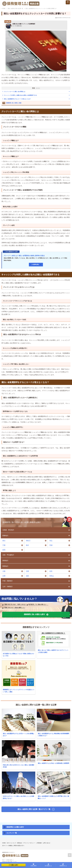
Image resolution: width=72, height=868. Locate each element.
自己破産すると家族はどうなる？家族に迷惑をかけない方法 (18, 655)
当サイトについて (11, 843)
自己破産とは (48, 865)
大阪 (4, 571)
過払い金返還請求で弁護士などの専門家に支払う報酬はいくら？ (53, 797)
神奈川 (28, 540)
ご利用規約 (39, 843)
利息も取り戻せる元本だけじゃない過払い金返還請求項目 (18, 766)
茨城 (51, 545)
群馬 (4, 550)
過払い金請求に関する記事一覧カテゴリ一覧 (34, 809)
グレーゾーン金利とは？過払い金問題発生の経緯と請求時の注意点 (24, 256)
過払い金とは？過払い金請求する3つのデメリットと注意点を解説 (53, 651)
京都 (27, 571)
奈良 (51, 571)
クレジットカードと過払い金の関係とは (15, 92)
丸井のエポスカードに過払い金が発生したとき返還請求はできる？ (18, 797)
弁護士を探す (14, 865)
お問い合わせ (46, 843)
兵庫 (4, 576)
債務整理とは (63, 865)
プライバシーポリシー (29, 843)
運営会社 (20, 843)
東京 (4, 540)
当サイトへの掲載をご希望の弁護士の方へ (13, 846)
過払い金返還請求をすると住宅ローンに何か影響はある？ (18, 735)
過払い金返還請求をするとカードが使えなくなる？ (18, 99)
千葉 (4, 545)
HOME (4, 843)
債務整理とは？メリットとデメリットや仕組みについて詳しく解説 (18, 691)
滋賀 (27, 576)
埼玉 (51, 540)
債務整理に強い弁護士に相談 (12, 103)
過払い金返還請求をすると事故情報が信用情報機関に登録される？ (53, 735)
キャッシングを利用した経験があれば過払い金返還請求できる (20, 95)
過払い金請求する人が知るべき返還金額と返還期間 (53, 763)
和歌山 (52, 576)
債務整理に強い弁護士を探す (34, 614)
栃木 (27, 545)
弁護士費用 (33, 865)
